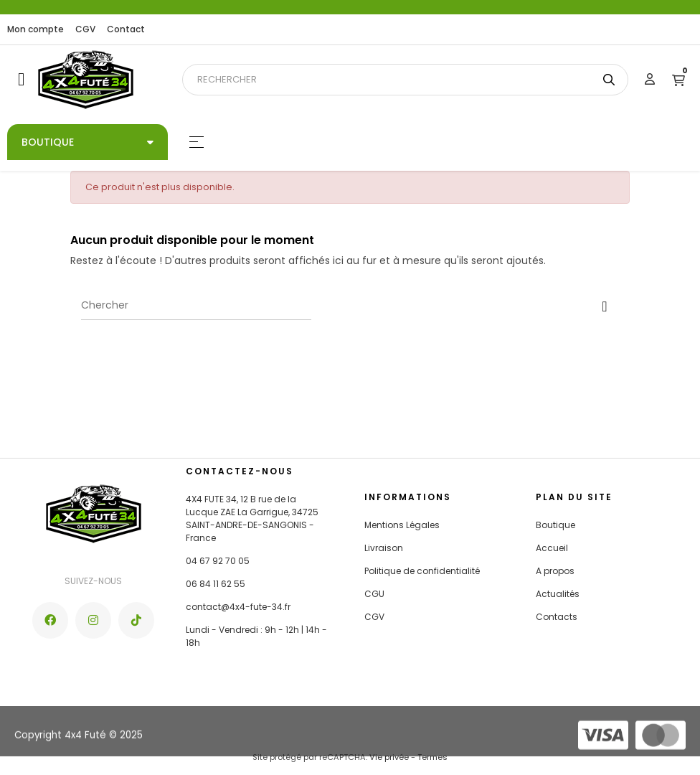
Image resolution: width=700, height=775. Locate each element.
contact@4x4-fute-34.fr (238, 607)
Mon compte (36, 29)
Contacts (557, 617)
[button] (21, 79)
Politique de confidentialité (422, 571)
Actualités (558, 594)
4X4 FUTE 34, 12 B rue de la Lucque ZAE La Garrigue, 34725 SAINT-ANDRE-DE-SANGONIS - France (252, 518)
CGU (374, 594)
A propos (555, 571)
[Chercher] (196, 306)
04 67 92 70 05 (218, 561)
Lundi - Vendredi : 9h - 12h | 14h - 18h (256, 636)
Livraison (384, 548)
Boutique (555, 525)
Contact (126, 29)
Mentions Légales (402, 525)
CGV (85, 29)
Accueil (552, 548)
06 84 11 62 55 (216, 584)
